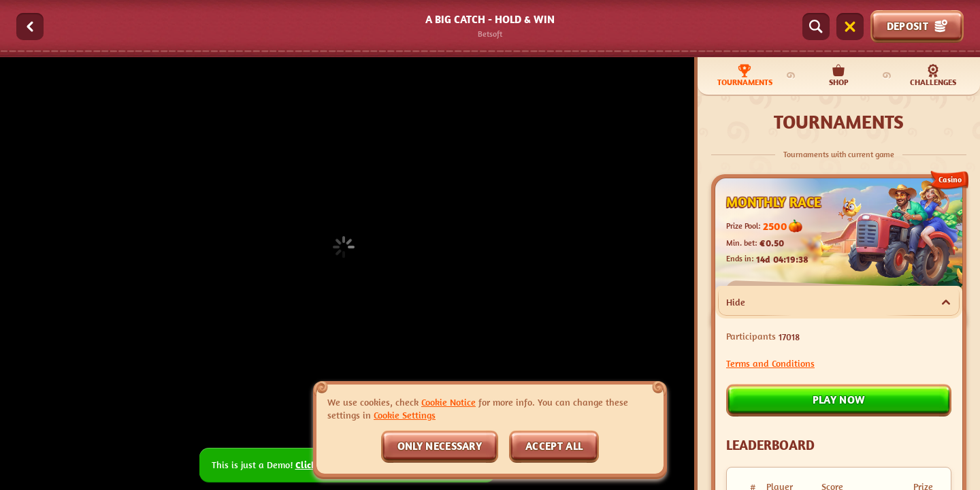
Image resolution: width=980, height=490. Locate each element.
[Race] (850, 27)
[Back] (30, 27)
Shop (839, 76)
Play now (839, 399)
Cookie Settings (405, 415)
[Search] (816, 27)
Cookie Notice (448, 402)
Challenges (933, 76)
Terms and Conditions (770, 363)
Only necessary (440, 446)
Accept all (554, 446)
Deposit (917, 26)
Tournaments (745, 76)
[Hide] (946, 302)
